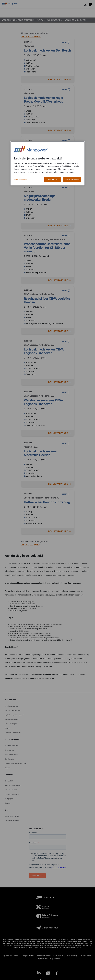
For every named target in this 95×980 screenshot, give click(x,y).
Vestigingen (9, 799)
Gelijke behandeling (12, 794)
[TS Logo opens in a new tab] (47, 916)
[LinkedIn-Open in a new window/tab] (39, 973)
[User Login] (85, 5)
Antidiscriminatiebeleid (13, 785)
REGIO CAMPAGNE (26, 20)
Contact (8, 728)
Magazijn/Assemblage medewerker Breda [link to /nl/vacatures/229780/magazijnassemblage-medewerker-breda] (40, 198)
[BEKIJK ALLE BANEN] (31, 36)
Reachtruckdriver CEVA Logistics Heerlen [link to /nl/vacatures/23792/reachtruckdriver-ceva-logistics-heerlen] (47, 300)
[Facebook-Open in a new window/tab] (57, 973)
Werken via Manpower (13, 710)
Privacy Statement (44, 956)
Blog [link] (7, 810)
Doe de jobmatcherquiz (13, 733)
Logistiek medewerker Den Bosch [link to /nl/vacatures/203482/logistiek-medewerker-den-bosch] (47, 149)
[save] (69, 42)
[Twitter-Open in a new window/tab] (48, 973)
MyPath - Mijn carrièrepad (14, 715)
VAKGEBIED (70, 20)
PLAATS (40, 20)
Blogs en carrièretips (12, 816)
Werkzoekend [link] (10, 700)
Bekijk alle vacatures (44, 959)
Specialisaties (10, 759)
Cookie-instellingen (72, 956)
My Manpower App (11, 719)
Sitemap (57, 959)
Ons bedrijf (9, 781)
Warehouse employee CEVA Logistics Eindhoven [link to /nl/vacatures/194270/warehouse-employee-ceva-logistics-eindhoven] (43, 402)
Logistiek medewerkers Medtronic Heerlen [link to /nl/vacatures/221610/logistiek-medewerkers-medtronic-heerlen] (40, 453)
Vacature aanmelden (12, 746)
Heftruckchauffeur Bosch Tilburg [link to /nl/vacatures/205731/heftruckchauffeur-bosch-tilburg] (47, 502)
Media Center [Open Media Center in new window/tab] (86, 956)
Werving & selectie (11, 755)
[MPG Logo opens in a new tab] (47, 928)
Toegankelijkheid (28, 956)
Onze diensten (10, 750)
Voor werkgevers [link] (12, 739)
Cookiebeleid (58, 956)
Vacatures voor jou (11, 706)
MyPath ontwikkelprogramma (15, 763)
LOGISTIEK (82, 20)
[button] (90, 4)
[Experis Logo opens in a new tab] (43, 907)
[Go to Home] (10, 4)
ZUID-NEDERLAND (54, 20)
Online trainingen (11, 724)
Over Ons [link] (9, 775)
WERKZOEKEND (8, 20)
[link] (47, 973)
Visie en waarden (11, 790)
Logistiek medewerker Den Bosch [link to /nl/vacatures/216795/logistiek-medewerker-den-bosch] (47, 50)
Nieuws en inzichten (12, 821)
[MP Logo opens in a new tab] (45, 898)
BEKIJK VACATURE (60, 79)
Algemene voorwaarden (11, 956)
